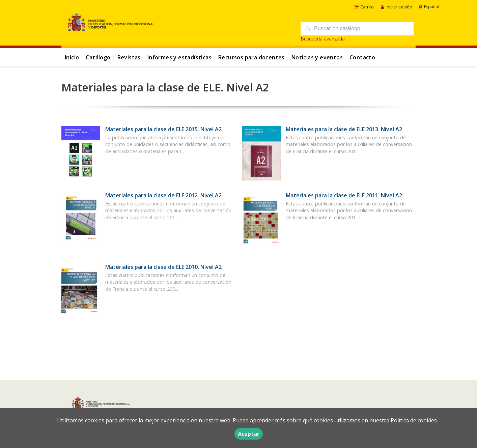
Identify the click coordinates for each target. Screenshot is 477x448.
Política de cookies (414, 420)
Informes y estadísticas (179, 57)
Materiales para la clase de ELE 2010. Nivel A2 (163, 267)
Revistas (129, 57)
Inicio (72, 57)
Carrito (364, 7)
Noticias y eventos (317, 57)
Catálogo (98, 57)
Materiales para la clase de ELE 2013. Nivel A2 (344, 129)
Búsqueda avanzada (323, 39)
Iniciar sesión (397, 7)
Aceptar (249, 434)
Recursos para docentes (251, 57)
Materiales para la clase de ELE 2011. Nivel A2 (344, 195)
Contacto (362, 57)
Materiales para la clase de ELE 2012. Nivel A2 (163, 195)
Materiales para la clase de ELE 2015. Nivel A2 (163, 129)
